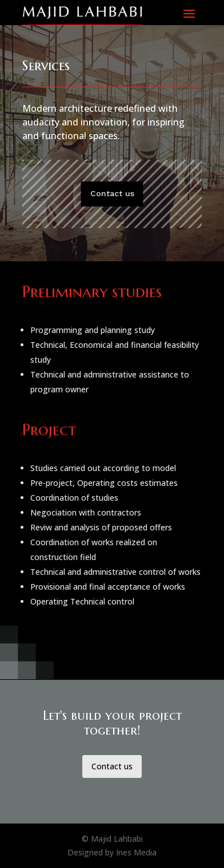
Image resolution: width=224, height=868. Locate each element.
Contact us (112, 193)
